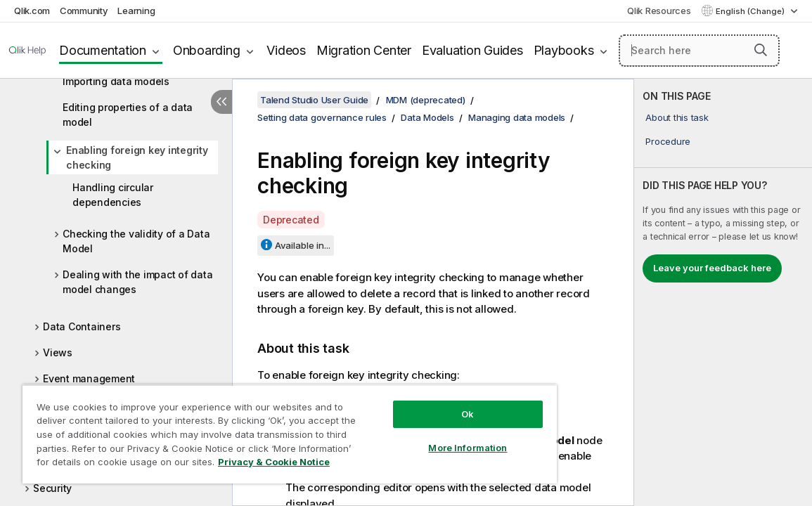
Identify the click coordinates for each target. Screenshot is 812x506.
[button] (761, 50)
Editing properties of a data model (128, 115)
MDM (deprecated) (426, 100)
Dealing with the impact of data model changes (137, 282)
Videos (286, 50)
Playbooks (564, 50)
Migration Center (364, 50)
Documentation (103, 50)
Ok (414, 403)
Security (52, 488)
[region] (258, 429)
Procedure (668, 141)
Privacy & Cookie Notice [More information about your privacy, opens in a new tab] (150, 465)
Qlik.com (32, 11)
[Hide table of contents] (221, 102)
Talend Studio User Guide (314, 100)
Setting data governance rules (322, 117)
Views (58, 352)
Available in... (303, 245)
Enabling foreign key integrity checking (137, 157)
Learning (136, 11)
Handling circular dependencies (113, 195)
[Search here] (699, 51)
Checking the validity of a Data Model (136, 241)
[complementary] (723, 292)
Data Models (427, 117)
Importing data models (116, 81)
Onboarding (207, 50)
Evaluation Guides (472, 50)
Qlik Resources (659, 11)
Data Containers (82, 326)
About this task (677, 117)
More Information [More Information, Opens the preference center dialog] (414, 437)
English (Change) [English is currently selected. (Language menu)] (751, 11)
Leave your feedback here (712, 268)
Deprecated (291, 220)
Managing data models (517, 117)
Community (84, 11)
